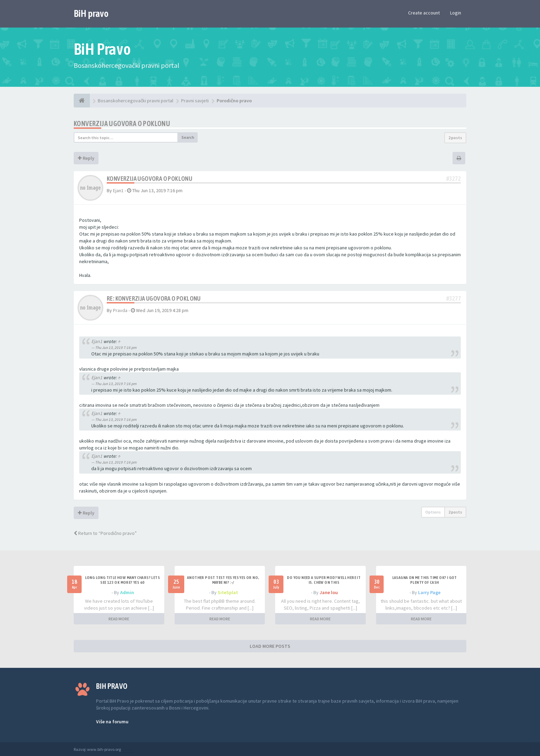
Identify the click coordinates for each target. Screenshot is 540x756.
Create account (424, 13)
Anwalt (128, 749)
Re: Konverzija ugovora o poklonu (154, 298)
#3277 (454, 298)
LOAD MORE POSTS (270, 646)
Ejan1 (118, 190)
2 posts (455, 138)
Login (456, 13)
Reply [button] (86, 158)
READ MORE (119, 619)
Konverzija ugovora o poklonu (122, 123)
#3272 (454, 179)
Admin (127, 592)
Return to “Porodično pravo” (105, 533)
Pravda (120, 310)
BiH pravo (91, 13)
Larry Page (429, 592)
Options (433, 512)
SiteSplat (228, 592)
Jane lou (329, 592)
